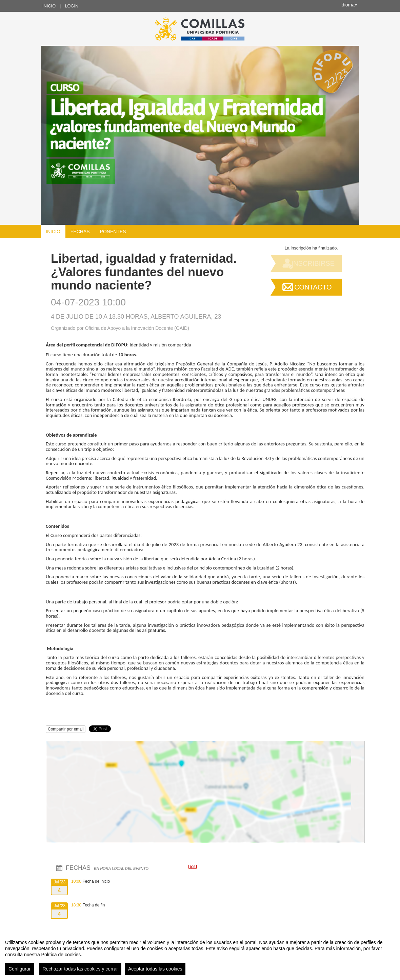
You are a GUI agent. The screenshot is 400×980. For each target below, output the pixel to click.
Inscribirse (313, 263)
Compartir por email (66, 729)
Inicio (49, 6)
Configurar (19, 969)
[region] (200, 955)
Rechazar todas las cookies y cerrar (80, 969)
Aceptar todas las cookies (155, 969)
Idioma (349, 5)
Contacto (313, 287)
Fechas (80, 232)
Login (72, 6)
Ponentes (113, 232)
